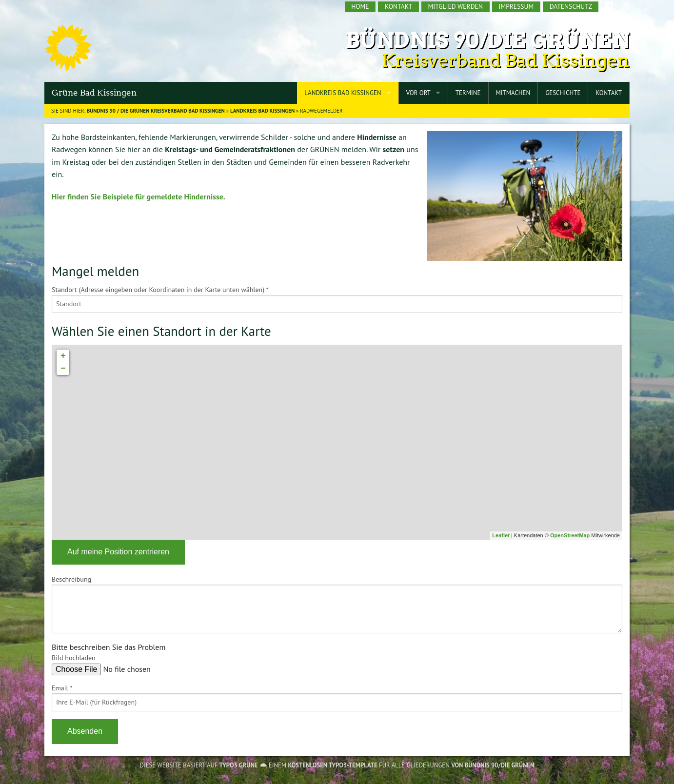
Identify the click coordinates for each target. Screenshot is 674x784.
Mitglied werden (456, 6)
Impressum (516, 6)
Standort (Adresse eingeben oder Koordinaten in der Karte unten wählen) (160, 290)
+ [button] (63, 356)
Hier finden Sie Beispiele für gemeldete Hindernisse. (139, 196)
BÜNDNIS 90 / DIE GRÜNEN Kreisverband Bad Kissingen (156, 111)
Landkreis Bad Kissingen (343, 93)
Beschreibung (71, 579)
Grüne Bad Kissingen (94, 93)
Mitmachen (513, 93)
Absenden (85, 731)
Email (62, 688)
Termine (468, 93)
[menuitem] (361, 7)
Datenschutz (571, 6)
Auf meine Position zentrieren (118, 552)
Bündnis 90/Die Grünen (487, 40)
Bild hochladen (74, 658)
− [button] (63, 369)
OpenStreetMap (570, 535)
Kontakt (398, 6)
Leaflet (501, 535)
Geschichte (563, 93)
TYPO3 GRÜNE (239, 765)
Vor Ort (418, 93)
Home (360, 6)
